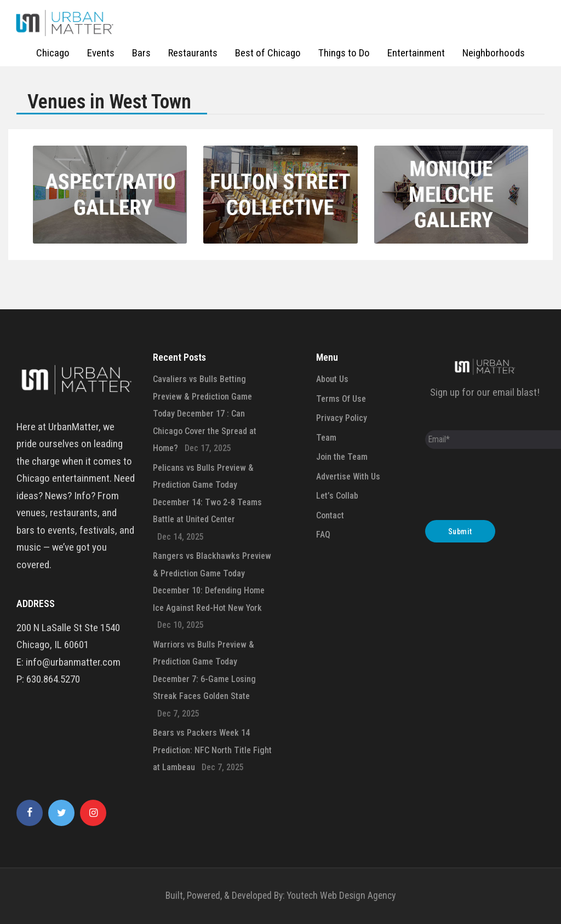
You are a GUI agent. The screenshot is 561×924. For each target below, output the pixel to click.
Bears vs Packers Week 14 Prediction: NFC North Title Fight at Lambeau (212, 750)
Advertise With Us (348, 477)
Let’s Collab (337, 496)
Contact (330, 515)
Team (326, 438)
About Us (332, 379)
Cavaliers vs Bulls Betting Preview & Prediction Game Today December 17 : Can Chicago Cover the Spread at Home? (205, 414)
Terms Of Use (341, 399)
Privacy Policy (342, 418)
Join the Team (342, 457)
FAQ (323, 535)
